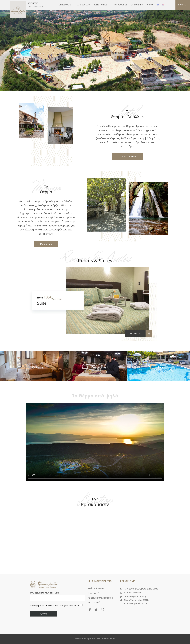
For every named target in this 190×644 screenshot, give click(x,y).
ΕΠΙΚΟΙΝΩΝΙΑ (137, 5)
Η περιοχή (94, 593)
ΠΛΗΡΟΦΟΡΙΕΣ (120, 5)
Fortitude (110, 639)
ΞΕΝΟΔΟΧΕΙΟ (66, 5)
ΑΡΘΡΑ (150, 5)
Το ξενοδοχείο (96, 588)
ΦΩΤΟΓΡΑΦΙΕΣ (102, 5)
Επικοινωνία (95, 602)
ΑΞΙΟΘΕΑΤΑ (84, 5)
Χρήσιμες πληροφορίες (100, 597)
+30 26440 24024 (35, 6)
